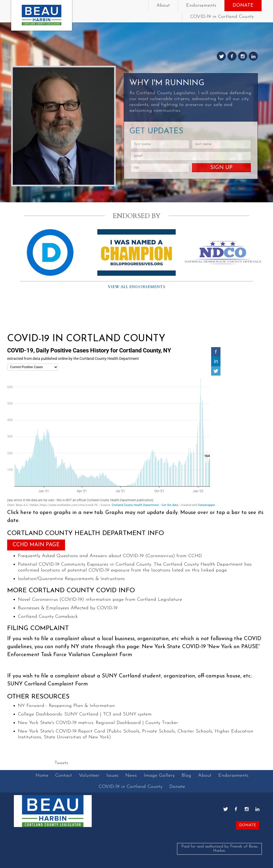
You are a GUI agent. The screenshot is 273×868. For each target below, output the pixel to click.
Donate (243, 5)
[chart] (114, 427)
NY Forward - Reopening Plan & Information (66, 706)
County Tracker (162, 723)
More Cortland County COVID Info (71, 591)
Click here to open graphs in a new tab (55, 513)
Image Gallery (159, 776)
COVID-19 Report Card (80, 731)
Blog (186, 776)
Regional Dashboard (118, 723)
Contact (64, 776)
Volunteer (89, 776)
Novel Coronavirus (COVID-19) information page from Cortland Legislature (100, 600)
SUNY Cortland (81, 714)
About (163, 5)
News (131, 776)
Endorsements (201, 5)
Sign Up (221, 168)
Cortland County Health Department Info (86, 533)
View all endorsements (136, 287)
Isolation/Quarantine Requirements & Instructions (71, 579)
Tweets (61, 763)
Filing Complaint (38, 628)
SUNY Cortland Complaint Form (48, 684)
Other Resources (38, 697)
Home (42, 776)
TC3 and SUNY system (127, 714)
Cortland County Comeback (48, 617)
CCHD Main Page (36, 545)
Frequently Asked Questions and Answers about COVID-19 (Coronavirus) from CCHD (110, 556)
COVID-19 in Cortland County (222, 17)
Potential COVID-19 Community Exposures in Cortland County (85, 564)
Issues (112, 776)
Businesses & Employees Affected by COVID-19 (68, 608)
